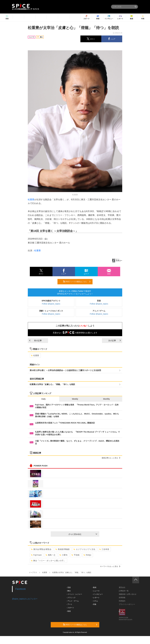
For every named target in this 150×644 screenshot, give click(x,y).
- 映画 (69, 611)
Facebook (21, 589)
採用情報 (122, 598)
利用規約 (122, 601)
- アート (69, 604)
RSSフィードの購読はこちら (77, 282)
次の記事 (115, 340)
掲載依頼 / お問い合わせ (128, 594)
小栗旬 (63, 555)
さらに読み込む (83, 534)
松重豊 (31, 200)
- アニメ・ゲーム (73, 601)
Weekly (75, 399)
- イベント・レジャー (74, 594)
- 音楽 (69, 587)
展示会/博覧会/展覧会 (41, 549)
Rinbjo (87, 555)
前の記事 (35, 340)
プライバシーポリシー (127, 604)
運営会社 (122, 587)
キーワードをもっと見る (110, 566)
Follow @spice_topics (51, 304)
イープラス (33, 572)
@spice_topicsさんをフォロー (25, 599)
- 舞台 (69, 591)
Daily (44, 399)
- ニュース (96, 591)
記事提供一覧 (124, 591)
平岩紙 (75, 555)
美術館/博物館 (63, 549)
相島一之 (51, 555)
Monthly (106, 399)
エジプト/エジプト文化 (84, 549)
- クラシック (71, 598)
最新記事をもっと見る (111, 458)
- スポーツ (70, 608)
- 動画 (94, 587)
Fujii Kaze (36, 555)
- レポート (96, 598)
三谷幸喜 (104, 549)
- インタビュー (97, 594)
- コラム (95, 601)
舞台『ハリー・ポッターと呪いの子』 (48, 561)
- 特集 (94, 604)
